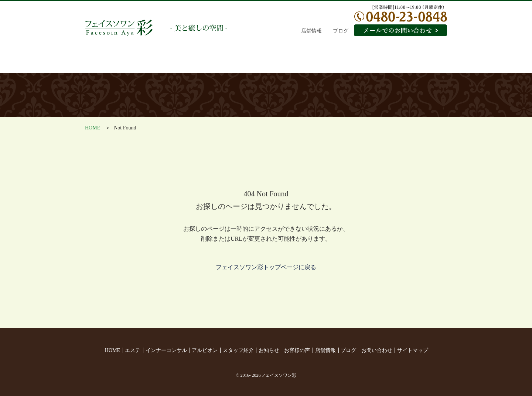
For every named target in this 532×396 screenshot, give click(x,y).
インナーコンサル (175, 61)
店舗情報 (311, 31)
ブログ (341, 31)
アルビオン (235, 61)
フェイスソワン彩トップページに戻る (266, 267)
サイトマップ (413, 350)
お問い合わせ (377, 350)
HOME (93, 128)
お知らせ (356, 61)
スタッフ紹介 (295, 61)
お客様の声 (417, 61)
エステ (115, 61)
